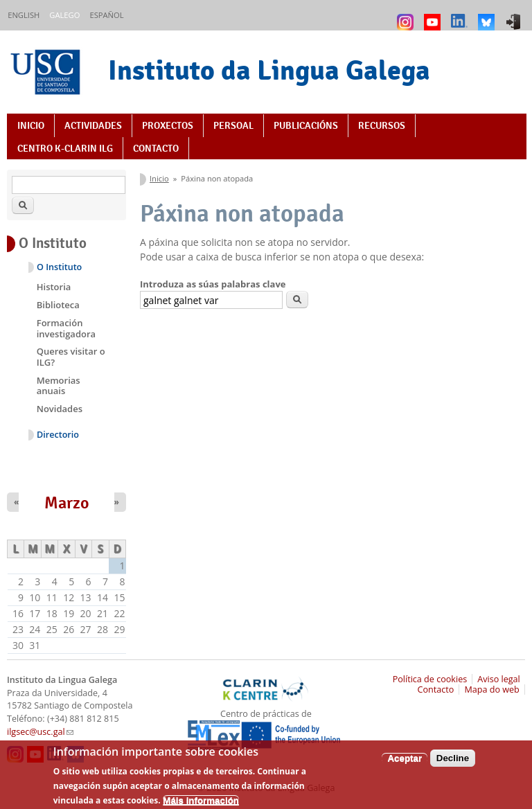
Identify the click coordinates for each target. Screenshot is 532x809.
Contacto (156, 148)
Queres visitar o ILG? (71, 357)
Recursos (382, 125)
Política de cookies (430, 679)
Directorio (58, 435)
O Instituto (59, 267)
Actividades (93, 125)
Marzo (67, 503)
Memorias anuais (59, 386)
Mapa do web (491, 690)
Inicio (31, 125)
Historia (54, 287)
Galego (64, 15)
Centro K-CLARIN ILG (65, 148)
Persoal (233, 125)
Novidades (60, 409)
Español (106, 15)
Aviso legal (499, 679)
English (24, 15)
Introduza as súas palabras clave (213, 284)
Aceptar (405, 764)
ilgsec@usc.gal (40, 732)
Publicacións (306, 125)
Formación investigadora (66, 328)
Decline (453, 764)
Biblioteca (58, 305)
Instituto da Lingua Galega (269, 70)
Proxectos (168, 125)
